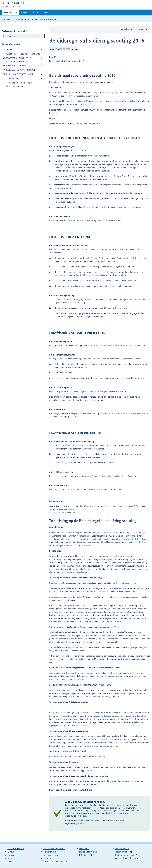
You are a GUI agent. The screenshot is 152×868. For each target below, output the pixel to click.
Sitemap (47, 858)
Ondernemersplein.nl (124, 855)
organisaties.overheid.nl (76, 816)
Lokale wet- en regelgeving (22, 19)
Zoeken (24, 12)
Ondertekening (12, 78)
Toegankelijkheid (51, 855)
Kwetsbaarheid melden (54, 861)
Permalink (126, 29)
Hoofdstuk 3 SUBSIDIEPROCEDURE (19, 70)
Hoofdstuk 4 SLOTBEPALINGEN (18, 74)
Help (10, 858)
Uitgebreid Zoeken (40, 12)
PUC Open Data (86, 855)
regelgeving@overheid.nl (76, 823)
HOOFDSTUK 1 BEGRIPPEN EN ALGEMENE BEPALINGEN (17, 60)
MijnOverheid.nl (122, 849)
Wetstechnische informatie (14, 31)
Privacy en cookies (51, 852)
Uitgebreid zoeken (41, 19)
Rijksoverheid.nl (122, 852)
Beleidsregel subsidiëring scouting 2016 (23, 54)
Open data (84, 849)
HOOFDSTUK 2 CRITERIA (15, 66)
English (11, 855)
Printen (142, 29)
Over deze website (16, 849)
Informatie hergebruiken (54, 849)
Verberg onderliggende (4, 58)
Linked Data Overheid (89, 852)
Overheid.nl (9, 13)
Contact (11, 852)
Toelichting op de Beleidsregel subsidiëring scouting (19, 84)
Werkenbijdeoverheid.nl (126, 858)
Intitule (9, 50)
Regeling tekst (10, 36)
